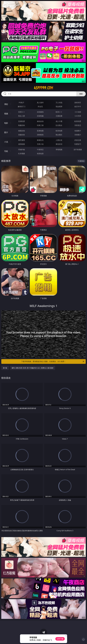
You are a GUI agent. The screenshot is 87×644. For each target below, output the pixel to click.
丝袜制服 (40, 116)
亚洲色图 (40, 131)
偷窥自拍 (22, 131)
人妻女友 (59, 140)
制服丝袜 (22, 125)
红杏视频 (22, 153)
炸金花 (40, 106)
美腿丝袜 (22, 135)
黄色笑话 (59, 144)
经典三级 (40, 125)
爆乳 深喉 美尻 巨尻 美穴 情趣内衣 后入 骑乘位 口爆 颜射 (33, 368)
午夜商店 (40, 149)
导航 (6, 151)
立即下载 (60, 639)
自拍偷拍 (40, 112)
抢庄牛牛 (78, 106)
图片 (6, 132)
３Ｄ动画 (78, 112)
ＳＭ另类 (78, 116)
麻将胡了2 (22, 106)
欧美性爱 (78, 121)
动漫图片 (78, 131)
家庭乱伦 (40, 140)
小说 (6, 142)
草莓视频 (59, 149)
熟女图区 (59, 135)
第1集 (5, 368)
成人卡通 (59, 121)
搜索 (81, 94)
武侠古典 (78, 140)
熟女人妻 (22, 116)
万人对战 (59, 102)
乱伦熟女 (59, 125)
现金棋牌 (59, 106)
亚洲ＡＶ (22, 112)
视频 (6, 114)
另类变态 (78, 125)
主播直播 (59, 116)
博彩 (6, 104)
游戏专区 (78, 102)
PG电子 (22, 102)
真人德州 (40, 102)
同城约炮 (22, 149)
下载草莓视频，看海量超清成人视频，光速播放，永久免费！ (53, 361)
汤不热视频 (78, 149)
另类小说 (40, 144)
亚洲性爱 (22, 121)
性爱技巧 (78, 144)
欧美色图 (59, 131)
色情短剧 (40, 153)
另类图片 (78, 135)
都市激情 (22, 140)
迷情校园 (22, 144)
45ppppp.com (43, 88)
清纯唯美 (40, 135)
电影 (6, 123)
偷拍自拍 (40, 121)
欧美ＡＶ (59, 112)
